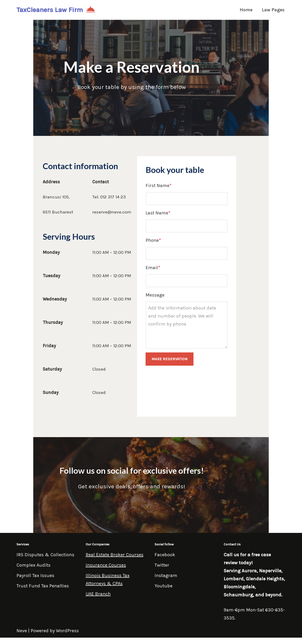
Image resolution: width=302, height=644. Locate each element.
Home (246, 10)
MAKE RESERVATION (184, 363)
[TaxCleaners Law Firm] (56, 10)
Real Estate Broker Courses (115, 561)
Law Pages (273, 10)
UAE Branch (98, 600)
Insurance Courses (106, 571)
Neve (22, 637)
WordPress (67, 637)
